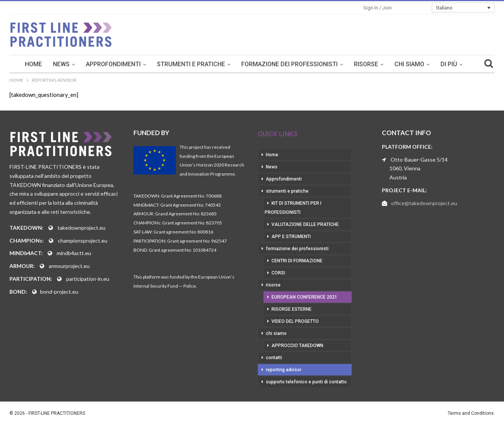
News (61, 64)
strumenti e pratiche (191, 64)
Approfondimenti (113, 64)
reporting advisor (284, 370)
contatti (274, 358)
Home (33, 64)
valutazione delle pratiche (305, 224)
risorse (366, 64)
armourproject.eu (69, 266)
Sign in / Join (378, 8)
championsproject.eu (83, 241)
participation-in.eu (88, 279)
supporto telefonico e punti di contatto (306, 382)
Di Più (449, 64)
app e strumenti (291, 237)
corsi (278, 273)
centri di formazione (297, 261)
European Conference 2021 (304, 297)
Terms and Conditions (471, 413)
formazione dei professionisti (289, 64)
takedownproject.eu (81, 228)
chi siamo (409, 64)
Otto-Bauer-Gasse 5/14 (419, 160)
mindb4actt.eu (74, 253)
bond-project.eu (59, 292)
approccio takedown (297, 346)
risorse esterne (292, 309)
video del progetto (295, 321)
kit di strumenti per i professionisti (293, 208)
